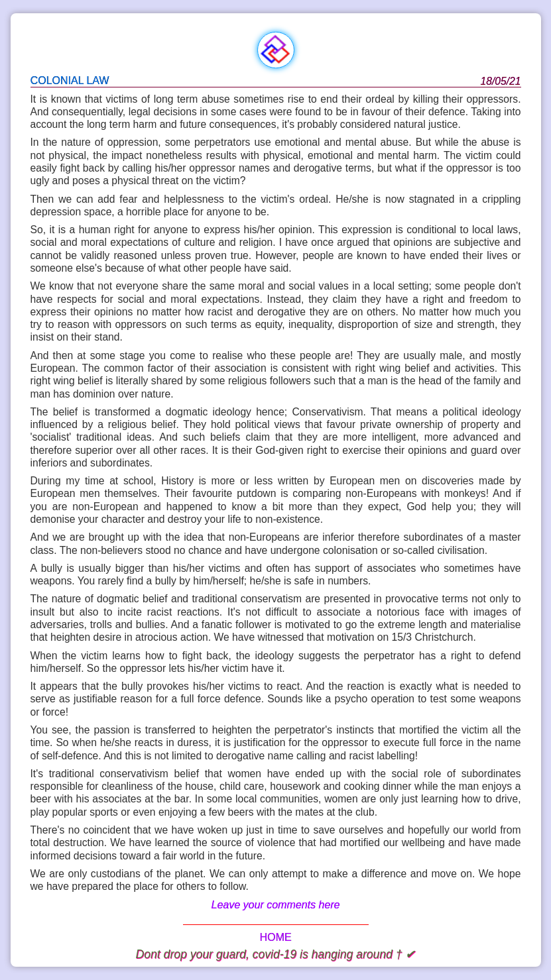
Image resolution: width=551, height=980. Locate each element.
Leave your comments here (276, 905)
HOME (276, 937)
